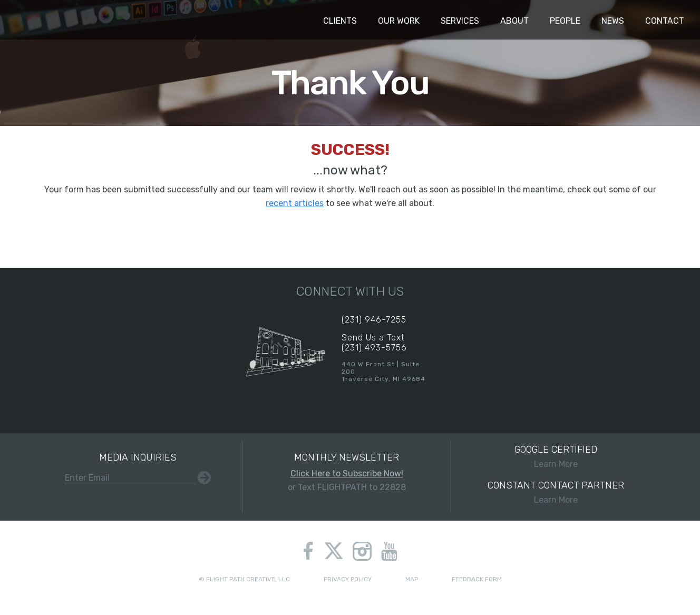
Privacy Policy (348, 579)
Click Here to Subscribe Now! (347, 474)
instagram (362, 551)
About (514, 21)
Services (460, 21)
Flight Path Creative (29, 20)
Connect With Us (350, 291)
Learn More (556, 456)
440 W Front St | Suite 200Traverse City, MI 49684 (383, 372)
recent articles (295, 203)
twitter (334, 552)
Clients (340, 21)
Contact (665, 21)
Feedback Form (477, 579)
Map (412, 579)
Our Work (399, 21)
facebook (308, 551)
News (613, 21)
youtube (389, 551)
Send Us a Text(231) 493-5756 (374, 343)
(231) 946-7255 (374, 320)
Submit (204, 478)
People (565, 21)
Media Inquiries (138, 457)
